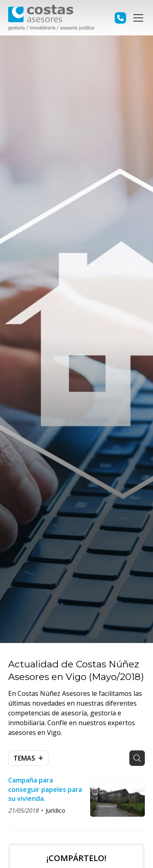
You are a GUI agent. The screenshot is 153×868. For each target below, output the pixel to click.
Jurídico (55, 810)
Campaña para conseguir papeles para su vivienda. (45, 789)
